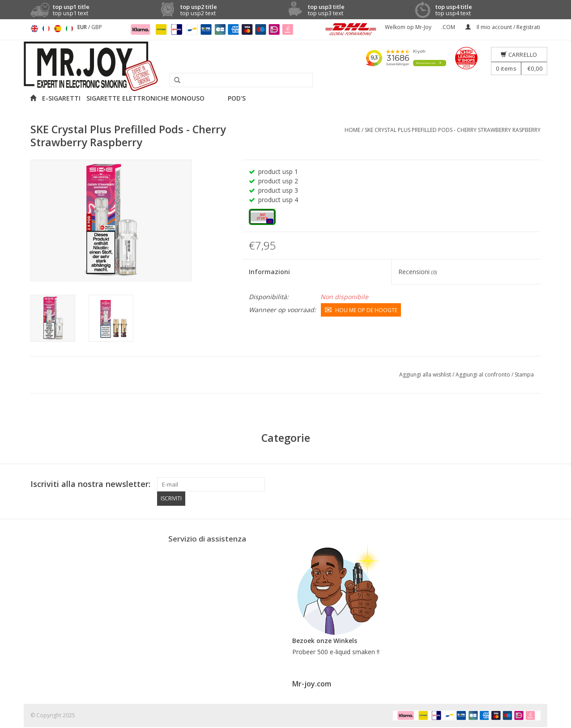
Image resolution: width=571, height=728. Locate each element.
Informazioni (269, 272)
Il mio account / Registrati (503, 27)
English (34, 29)
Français (46, 29)
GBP (97, 27)
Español (58, 29)
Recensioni (418, 272)
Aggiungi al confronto (484, 375)
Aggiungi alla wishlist (426, 375)
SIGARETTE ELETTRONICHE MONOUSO (145, 98)
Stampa (524, 375)
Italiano (69, 29)
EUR (83, 27)
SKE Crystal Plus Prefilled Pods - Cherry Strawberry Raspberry (453, 130)
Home (352, 130)
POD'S (237, 98)
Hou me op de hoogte (361, 309)
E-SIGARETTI (61, 98)
